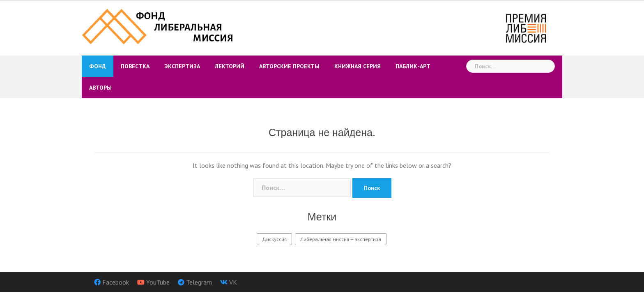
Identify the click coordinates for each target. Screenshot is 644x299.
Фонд (98, 66)
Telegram (199, 282)
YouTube (158, 282)
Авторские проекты (289, 66)
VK (233, 282)
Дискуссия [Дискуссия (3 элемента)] (274, 239)
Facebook (116, 282)
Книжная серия (358, 66)
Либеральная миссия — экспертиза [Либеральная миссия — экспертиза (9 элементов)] (341, 239)
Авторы (100, 88)
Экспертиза (182, 66)
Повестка (135, 66)
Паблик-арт (413, 66)
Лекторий (230, 66)
